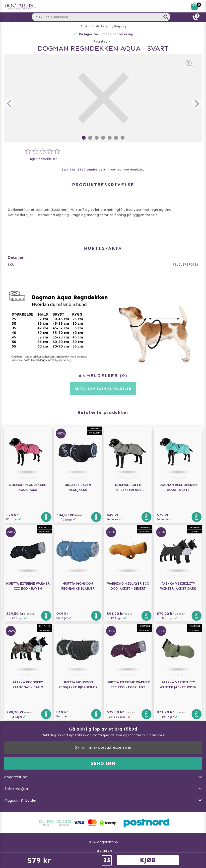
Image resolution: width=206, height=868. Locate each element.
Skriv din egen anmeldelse (103, 389)
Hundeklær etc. (101, 26)
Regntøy (120, 26)
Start (84, 26)
